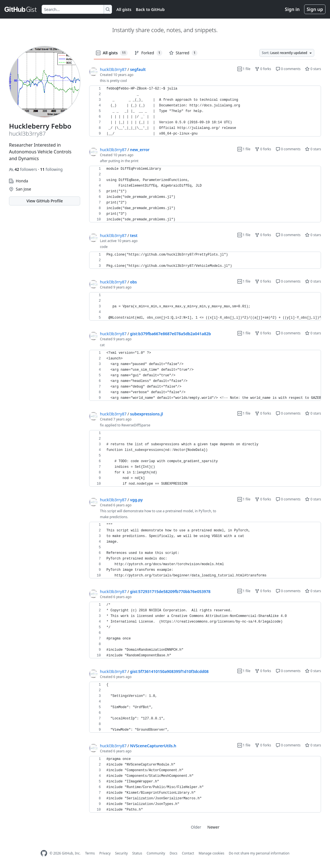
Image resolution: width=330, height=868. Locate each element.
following (51, 169)
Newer (213, 827)
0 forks (263, 69)
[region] (205, 111)
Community (156, 853)
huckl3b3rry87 (113, 69)
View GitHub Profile (45, 201)
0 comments (288, 69)
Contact (188, 853)
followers (23, 169)
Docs (174, 853)
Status (137, 853)
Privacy (105, 853)
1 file (244, 69)
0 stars (313, 69)
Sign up (315, 9)
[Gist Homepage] (21, 9)
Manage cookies (211, 853)
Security (121, 853)
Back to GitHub (150, 9)
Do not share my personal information (259, 853)
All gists (124, 9)
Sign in (292, 9)
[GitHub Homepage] (44, 853)
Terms (90, 853)
